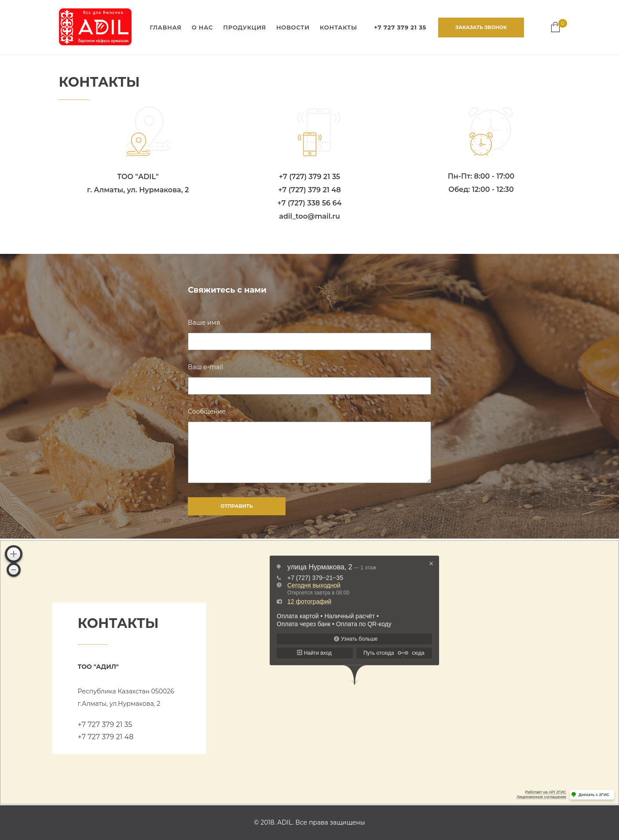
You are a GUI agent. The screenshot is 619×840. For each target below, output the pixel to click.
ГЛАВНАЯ (165, 27)
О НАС (203, 27)
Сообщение (207, 411)
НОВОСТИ (293, 27)
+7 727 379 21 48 (106, 737)
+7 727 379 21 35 (105, 724)
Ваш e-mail (205, 367)
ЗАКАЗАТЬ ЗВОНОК (481, 27)
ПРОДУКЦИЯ (244, 27)
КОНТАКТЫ (339, 27)
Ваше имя (204, 323)
